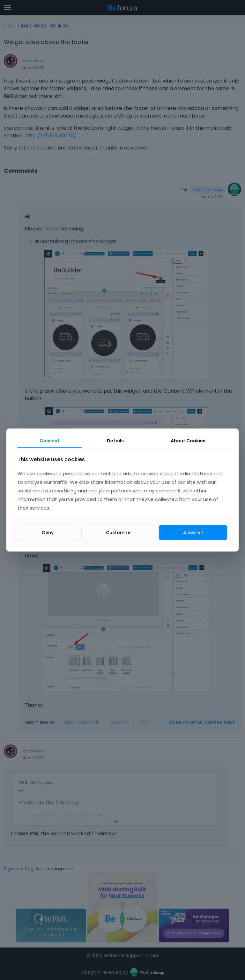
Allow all (193, 533)
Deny (48, 533)
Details (115, 440)
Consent (50, 440)
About (188, 440)
